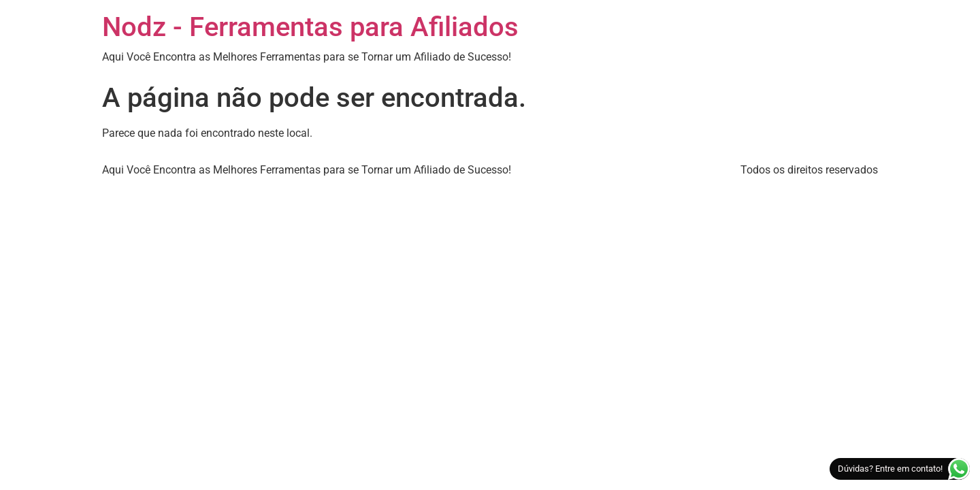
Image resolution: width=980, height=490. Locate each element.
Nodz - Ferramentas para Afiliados (310, 27)
